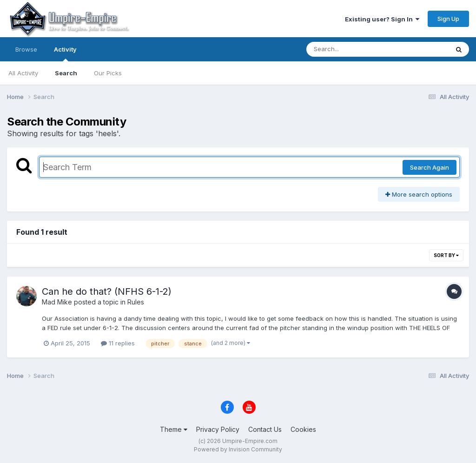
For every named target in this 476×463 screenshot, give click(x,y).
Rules (136, 302)
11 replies (118, 343)
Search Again (430, 167)
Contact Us (265, 429)
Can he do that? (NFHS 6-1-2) (107, 291)
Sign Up (448, 19)
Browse (26, 49)
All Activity (23, 73)
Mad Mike (57, 302)
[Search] (352, 49)
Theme (174, 429)
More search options (419, 194)
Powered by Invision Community (238, 449)
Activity (65, 53)
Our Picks (108, 73)
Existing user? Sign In (382, 19)
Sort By (446, 255)
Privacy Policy (218, 429)
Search (66, 73)
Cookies (303, 429)
